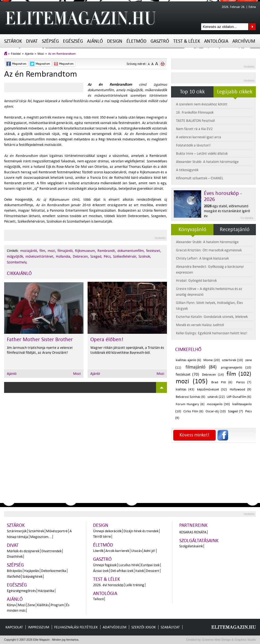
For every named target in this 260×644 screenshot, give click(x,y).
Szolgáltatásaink (199, 541)
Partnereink (193, 525)
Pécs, (108, 256)
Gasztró (160, 41)
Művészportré (57, 531)
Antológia (216, 41)
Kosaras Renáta (193, 532)
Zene (31, 605)
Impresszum (39, 627)
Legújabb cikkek (235, 92)
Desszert (153, 571)
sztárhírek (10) (233, 360)
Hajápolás (32, 571)
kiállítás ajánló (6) (188, 360)
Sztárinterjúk (17, 531)
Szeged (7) (236, 411)
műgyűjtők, (15, 256)
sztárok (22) (216, 397)
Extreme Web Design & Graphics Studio (229, 640)
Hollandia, (64, 256)
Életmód (136, 41)
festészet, (154, 251)
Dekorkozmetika (54, 571)
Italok (140, 571)
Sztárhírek (36, 531)
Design (115, 41)
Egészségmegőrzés (21, 591)
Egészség (73, 41)
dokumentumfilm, (131, 251)
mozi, (52, 251)
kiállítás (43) (185, 389)
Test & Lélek (187, 41)
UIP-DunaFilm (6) (239, 397)
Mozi (41, 54)
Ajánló (95, 41)
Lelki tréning (135, 585)
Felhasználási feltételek (76, 627)
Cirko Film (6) (193, 411)
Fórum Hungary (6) (190, 404)
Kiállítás (43, 605)
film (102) (239, 374)
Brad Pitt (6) (222, 382)
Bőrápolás (15, 571)
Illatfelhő (14, 577)
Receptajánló (235, 229)
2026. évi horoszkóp (108, 585)
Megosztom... (41, 537)
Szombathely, (17, 262)
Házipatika (46, 591)
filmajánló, (66, 251)
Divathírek (15, 557)
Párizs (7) (244, 382)
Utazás (136, 551)
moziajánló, (29, 251)
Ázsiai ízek (101, 571)
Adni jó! (150, 551)
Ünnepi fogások (105, 565)
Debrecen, (81, 256)
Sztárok (13, 41)
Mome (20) (212, 360)
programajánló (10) (236, 368)
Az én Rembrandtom (62, 54)
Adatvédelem (115, 627)
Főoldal (16, 54)
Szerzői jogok (144, 627)
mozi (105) (192, 381)
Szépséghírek (32, 577)
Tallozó (98, 599)
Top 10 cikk (192, 92)
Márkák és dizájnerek (23, 551)
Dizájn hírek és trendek (141, 531)
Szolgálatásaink (191, 546)
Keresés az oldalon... (252, 27)
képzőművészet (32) (212, 389)
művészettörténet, (40, 256)
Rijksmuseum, (86, 251)
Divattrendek (51, 551)
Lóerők (98, 551)
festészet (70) (187, 374)
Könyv (11, 605)
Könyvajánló (192, 229)
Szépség (50, 41)
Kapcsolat (14, 627)
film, (43, 251)
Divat (32, 41)
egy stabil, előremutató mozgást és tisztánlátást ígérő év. (227, 211)
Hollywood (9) (240, 389)
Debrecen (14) (213, 375)
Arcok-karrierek (117, 551)
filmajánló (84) (201, 367)
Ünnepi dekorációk (107, 531)
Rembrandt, (107, 251)
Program (57, 605)
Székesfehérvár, (125, 256)
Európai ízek (150, 565)
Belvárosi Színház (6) (190, 397)
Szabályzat (170, 627)
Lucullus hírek (129, 565)
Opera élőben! (107, 340)
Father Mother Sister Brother (40, 340)
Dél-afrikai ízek (122, 571)
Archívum (244, 41)
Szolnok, (145, 256)
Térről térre (102, 537)
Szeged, (96, 256)
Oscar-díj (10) (216, 411)
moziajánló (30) (218, 404)
